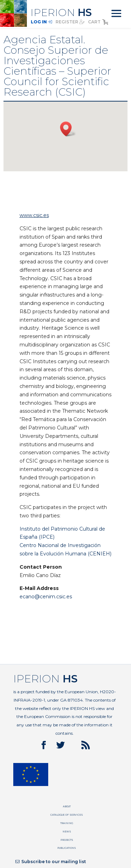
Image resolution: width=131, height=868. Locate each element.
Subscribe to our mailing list (51, 862)
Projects (67, 840)
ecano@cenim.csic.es (46, 597)
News (67, 832)
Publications (67, 848)
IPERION (61, 12)
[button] (68, 129)
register (70, 22)
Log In (41, 22)
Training (67, 823)
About (67, 806)
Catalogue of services (67, 815)
